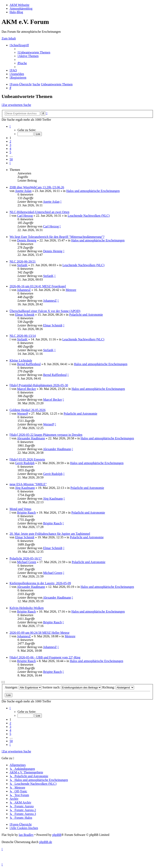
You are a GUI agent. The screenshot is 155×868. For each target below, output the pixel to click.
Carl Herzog (25, 216)
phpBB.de (46, 842)
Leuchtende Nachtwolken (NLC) (89, 216)
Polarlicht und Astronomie (86, 315)
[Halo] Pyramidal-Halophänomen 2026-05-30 (39, 385)
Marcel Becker (27, 389)
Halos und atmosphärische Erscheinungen (93, 191)
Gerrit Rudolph (25, 463)
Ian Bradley (26, 835)
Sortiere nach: (72, 687)
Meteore (71, 290)
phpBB (57, 835)
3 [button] (10, 145)
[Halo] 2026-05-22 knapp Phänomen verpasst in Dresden (46, 435)
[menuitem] (34, 52)
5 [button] (10, 152)
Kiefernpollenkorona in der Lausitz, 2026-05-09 (40, 583)
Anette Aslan (23, 191)
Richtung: (118, 687)
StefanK (22, 265)
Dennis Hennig (27, 240)
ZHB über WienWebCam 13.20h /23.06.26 (37, 187)
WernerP (23, 414)
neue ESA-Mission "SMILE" (28, 484)
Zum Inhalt (9, 38)
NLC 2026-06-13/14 (23, 336)
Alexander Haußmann (31, 438)
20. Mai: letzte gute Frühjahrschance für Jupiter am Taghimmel (50, 534)
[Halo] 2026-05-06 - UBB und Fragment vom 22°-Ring (45, 657)
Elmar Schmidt (25, 315)
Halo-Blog (16, 12)
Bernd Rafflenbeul (29, 364)
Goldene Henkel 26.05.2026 (27, 410)
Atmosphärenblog (21, 8)
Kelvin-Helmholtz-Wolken (27, 608)
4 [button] (10, 149)
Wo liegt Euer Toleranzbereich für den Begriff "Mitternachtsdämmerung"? (57, 237)
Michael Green (27, 562)
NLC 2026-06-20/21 (23, 261)
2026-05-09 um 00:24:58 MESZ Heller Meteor (40, 633)
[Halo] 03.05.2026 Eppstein (27, 459)
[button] (10, 126)
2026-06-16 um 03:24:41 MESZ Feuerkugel (38, 286)
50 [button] (11, 159)
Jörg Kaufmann (25, 488)
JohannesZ (24, 290)
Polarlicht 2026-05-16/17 (26, 558)
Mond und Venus (20, 509)
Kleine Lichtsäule (21, 360)
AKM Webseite (19, 5)
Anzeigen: (23, 687)
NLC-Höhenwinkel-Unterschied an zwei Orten (39, 212)
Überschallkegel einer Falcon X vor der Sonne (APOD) (45, 311)
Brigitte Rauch (26, 513)
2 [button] (10, 141)
